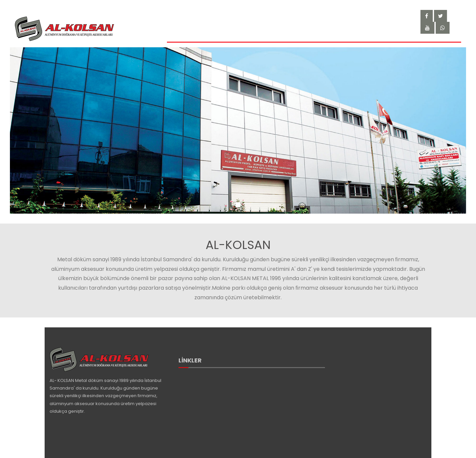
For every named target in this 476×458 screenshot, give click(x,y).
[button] (238, 206)
